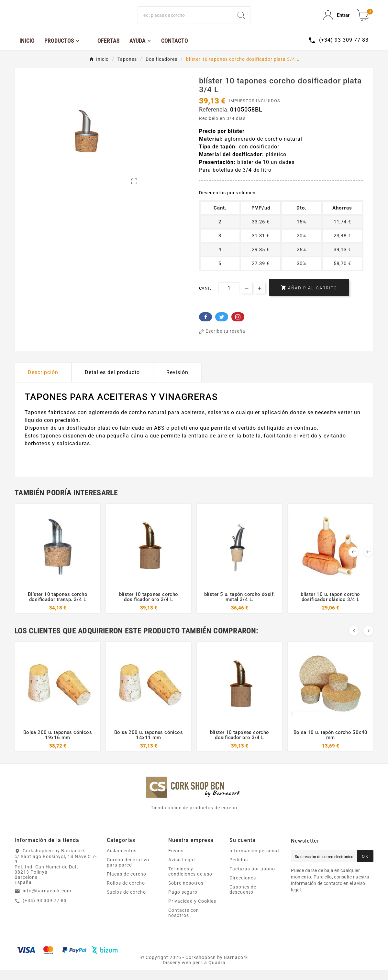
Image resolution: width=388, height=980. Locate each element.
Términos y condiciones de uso (190, 881)
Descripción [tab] (43, 382)
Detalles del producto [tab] (112, 382)
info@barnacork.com (47, 901)
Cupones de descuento (243, 899)
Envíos (176, 861)
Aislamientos (122, 861)
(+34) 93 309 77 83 (45, 910)
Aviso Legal (182, 870)
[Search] (241, 20)
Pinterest (238, 327)
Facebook (205, 327)
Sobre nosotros (186, 893)
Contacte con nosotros (184, 923)
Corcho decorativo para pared (128, 872)
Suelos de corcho (126, 902)
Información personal (254, 861)
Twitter (222, 327)
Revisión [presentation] (177, 382)
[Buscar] (185, 20)
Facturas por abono (252, 879)
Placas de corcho (127, 884)
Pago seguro (183, 902)
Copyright (158, 967)
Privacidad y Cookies (192, 911)
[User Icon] (336, 21)
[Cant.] (229, 298)
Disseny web (177, 973)
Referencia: (215, 120)
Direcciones (243, 888)
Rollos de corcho (126, 893)
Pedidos (239, 870)
